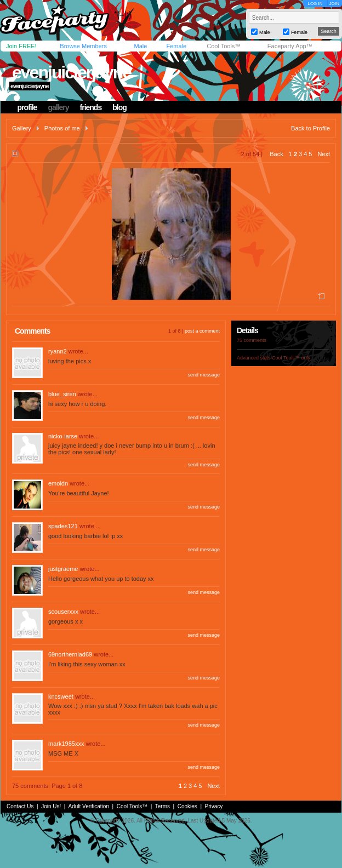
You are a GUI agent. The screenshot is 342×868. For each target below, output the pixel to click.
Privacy (214, 806)
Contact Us (20, 806)
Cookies (187, 806)
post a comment (202, 331)
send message (204, 375)
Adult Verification (89, 806)
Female (176, 46)
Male (140, 46)
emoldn (58, 483)
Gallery (22, 128)
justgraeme (63, 569)
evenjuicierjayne (72, 72)
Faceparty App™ (290, 46)
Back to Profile (310, 128)
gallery (58, 107)
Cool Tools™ (224, 46)
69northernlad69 (70, 654)
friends (91, 107)
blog (119, 107)
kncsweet (61, 696)
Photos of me (62, 128)
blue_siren (62, 394)
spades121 (63, 526)
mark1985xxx (66, 744)
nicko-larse (63, 436)
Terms (163, 806)
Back (276, 154)
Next (324, 154)
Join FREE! (21, 46)
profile (27, 107)
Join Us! (51, 806)
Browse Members (83, 46)
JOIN (334, 4)
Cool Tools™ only (291, 358)
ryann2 (58, 351)
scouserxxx (63, 612)
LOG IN (315, 4)
